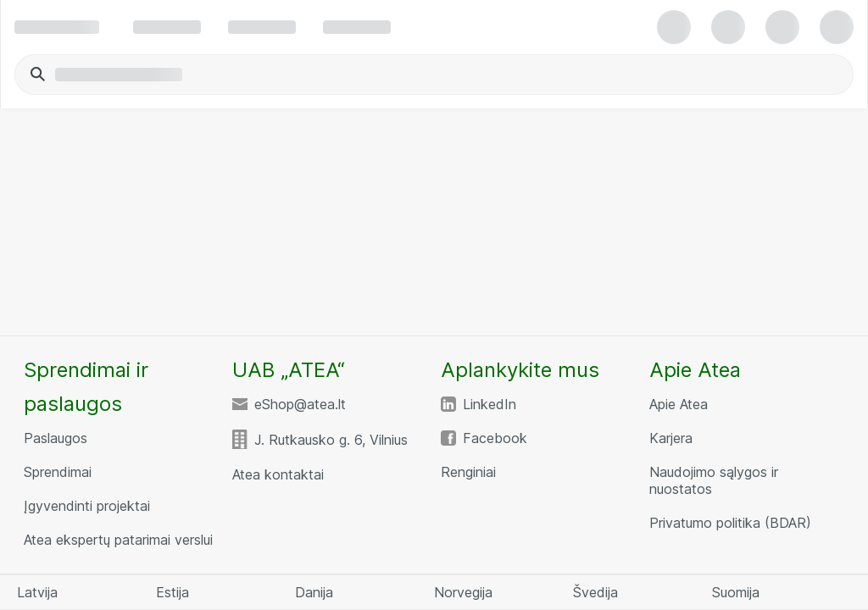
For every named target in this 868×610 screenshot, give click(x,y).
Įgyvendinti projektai (87, 506)
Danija (314, 592)
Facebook (495, 438)
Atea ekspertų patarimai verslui (118, 540)
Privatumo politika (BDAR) (730, 523)
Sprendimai (58, 472)
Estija (172, 592)
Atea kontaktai (278, 474)
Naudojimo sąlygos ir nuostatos (714, 480)
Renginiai (468, 472)
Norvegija (463, 592)
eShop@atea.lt (300, 404)
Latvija (37, 592)
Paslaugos (56, 438)
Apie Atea (679, 404)
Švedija (595, 592)
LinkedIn (490, 404)
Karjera (671, 438)
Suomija (736, 592)
